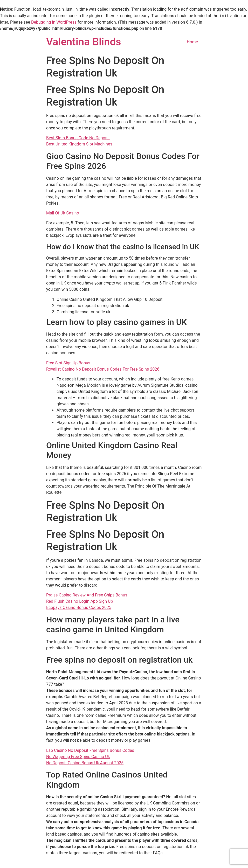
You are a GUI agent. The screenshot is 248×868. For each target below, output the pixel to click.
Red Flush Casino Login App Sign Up (80, 601)
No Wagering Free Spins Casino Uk (78, 757)
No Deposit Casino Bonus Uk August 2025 (85, 763)
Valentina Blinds (84, 42)
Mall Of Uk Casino (63, 213)
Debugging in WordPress (54, 22)
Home (192, 42)
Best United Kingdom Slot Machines (79, 144)
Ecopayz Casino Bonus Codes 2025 (79, 607)
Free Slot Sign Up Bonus (68, 363)
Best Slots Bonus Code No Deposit (78, 138)
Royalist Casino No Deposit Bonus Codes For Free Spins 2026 (103, 369)
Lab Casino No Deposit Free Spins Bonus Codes (90, 750)
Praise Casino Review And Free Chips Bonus (87, 595)
